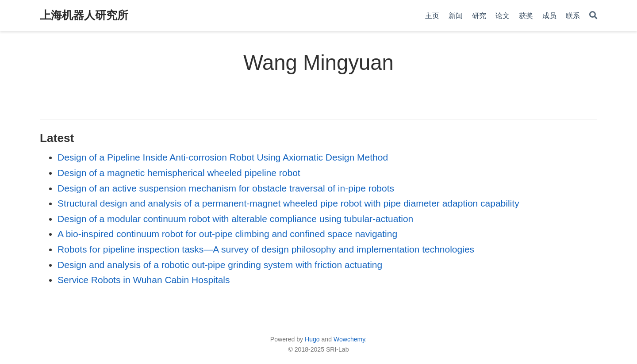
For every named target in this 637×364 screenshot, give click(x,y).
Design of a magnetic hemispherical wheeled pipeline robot (179, 173)
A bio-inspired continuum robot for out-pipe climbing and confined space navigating (227, 234)
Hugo (312, 339)
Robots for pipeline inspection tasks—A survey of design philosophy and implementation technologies (266, 249)
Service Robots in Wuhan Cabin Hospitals (144, 280)
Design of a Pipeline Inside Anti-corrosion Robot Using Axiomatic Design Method (223, 157)
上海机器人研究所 (84, 15)
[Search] (593, 16)
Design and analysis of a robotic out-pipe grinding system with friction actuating (220, 265)
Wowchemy (349, 339)
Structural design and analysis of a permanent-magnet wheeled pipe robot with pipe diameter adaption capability (288, 203)
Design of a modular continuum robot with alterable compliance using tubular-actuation (235, 219)
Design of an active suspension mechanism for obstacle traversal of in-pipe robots (226, 188)
